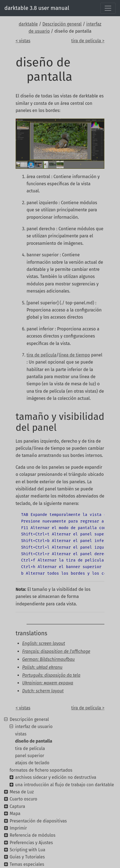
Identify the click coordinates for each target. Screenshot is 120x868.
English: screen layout (44, 643)
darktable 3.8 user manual (37, 8)
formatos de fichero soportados (41, 770)
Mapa (15, 814)
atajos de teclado (32, 763)
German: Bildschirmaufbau (48, 659)
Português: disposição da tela (51, 675)
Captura (17, 806)
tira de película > (88, 41)
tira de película (42, 355)
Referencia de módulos (32, 835)
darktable (28, 24)
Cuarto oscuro (23, 799)
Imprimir (18, 828)
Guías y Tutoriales (27, 857)
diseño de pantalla (34, 741)
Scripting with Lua (27, 850)
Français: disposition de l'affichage (56, 651)
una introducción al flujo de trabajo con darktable (65, 785)
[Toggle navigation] (108, 8)
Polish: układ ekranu (42, 667)
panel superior (30, 756)
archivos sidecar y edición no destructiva (56, 777)
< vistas (23, 41)
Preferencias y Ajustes (31, 843)
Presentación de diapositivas (38, 821)
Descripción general (62, 24)
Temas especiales (27, 864)
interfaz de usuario (34, 727)
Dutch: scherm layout (43, 691)
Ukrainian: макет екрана (48, 683)
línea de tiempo (74, 355)
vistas (21, 734)
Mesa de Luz (22, 792)
